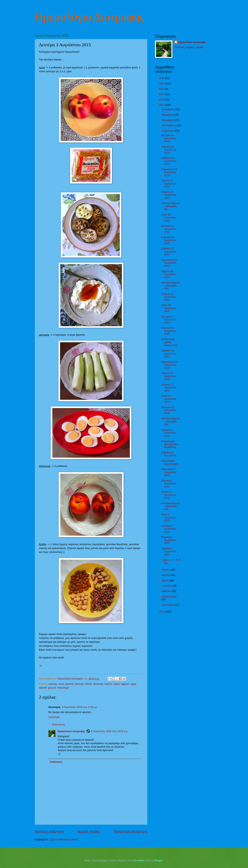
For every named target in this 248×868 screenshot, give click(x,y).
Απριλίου (167, 586)
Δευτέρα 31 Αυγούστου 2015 (169, 138)
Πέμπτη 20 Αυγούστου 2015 (169, 274)
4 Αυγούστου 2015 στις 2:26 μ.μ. (80, 707)
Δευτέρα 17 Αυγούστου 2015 (169, 320)
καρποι (108, 684)
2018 (162, 89)
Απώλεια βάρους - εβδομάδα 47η (170, 506)
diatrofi (43, 688)
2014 (162, 612)
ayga (133, 684)
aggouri (125, 684)
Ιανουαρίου (168, 605)
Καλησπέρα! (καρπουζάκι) (170, 462)
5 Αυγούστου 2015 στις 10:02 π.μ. (110, 731)
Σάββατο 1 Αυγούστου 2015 (169, 552)
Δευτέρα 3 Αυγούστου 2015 (169, 529)
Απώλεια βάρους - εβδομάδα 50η (170, 206)
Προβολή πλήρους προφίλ (189, 47)
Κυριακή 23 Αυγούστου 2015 (169, 240)
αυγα (61, 684)
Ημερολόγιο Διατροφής (90, 17)
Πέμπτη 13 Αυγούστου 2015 (169, 376)
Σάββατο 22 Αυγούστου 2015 (169, 251)
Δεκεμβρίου (168, 109)
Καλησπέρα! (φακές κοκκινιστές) (169, 342)
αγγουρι (53, 684)
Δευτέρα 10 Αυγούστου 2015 (169, 410)
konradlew (139, 860)
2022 (162, 78)
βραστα (70, 684)
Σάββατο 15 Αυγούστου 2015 (169, 353)
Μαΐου (166, 580)
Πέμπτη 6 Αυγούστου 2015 (169, 484)
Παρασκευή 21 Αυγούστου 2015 (169, 263)
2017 (162, 94)
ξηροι (117, 684)
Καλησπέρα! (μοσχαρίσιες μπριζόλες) (170, 444)
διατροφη (98, 684)
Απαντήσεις (59, 724)
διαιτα (89, 684)
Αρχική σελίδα (89, 832)
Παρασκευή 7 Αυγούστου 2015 (169, 472)
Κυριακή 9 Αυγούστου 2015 (169, 433)
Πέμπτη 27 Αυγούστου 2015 (169, 184)
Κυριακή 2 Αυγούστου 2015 (169, 540)
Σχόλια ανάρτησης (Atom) (64, 839)
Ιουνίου (166, 575)
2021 (162, 84)
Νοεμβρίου (168, 115)
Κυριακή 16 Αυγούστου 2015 (169, 331)
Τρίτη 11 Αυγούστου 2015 (169, 399)
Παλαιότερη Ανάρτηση (130, 832)
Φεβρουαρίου (169, 597)
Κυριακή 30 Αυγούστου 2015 (169, 150)
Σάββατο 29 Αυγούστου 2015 (169, 161)
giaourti (52, 688)
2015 (162, 105)
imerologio (63, 688)
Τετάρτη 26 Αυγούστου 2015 (169, 195)
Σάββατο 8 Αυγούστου (169, 454)
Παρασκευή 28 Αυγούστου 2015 (169, 172)
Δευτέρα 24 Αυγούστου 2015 (169, 229)
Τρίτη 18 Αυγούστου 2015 (169, 308)
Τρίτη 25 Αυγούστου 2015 (169, 218)
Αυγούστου (168, 131)
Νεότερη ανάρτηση (49, 832)
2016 (162, 100)
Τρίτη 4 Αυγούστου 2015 (169, 517)
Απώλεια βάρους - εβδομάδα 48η (170, 421)
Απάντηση (54, 717)
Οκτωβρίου (168, 120)
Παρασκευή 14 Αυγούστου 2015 (169, 365)
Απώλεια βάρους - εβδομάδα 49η (170, 286)
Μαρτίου (167, 591)
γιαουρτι (79, 684)
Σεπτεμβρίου (169, 125)
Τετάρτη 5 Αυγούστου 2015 (169, 495)
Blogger (159, 860)
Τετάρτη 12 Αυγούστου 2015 (169, 388)
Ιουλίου (166, 570)
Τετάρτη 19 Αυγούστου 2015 (169, 297)
